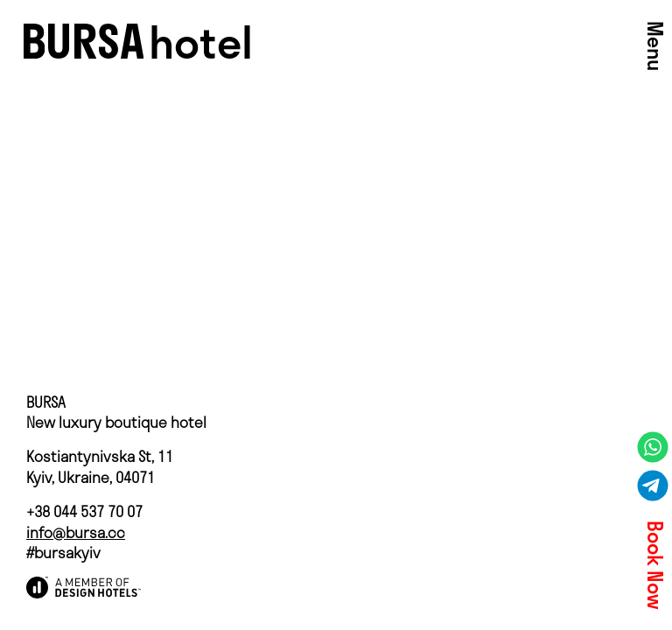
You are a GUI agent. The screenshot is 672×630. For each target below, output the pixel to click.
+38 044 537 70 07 (84, 511)
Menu (655, 46)
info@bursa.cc (76, 532)
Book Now (655, 565)
